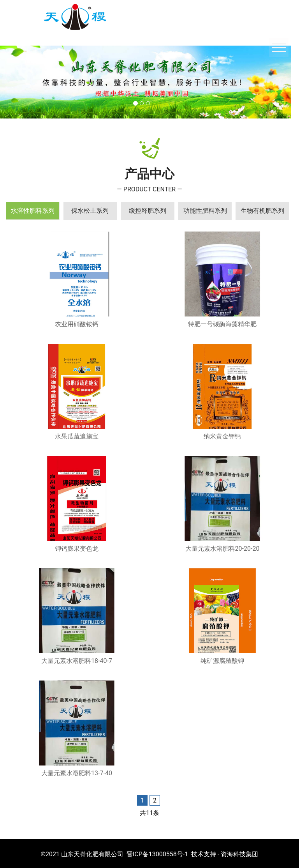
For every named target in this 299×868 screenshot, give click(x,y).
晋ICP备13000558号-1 (157, 854)
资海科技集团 (239, 854)
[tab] (33, 211)
